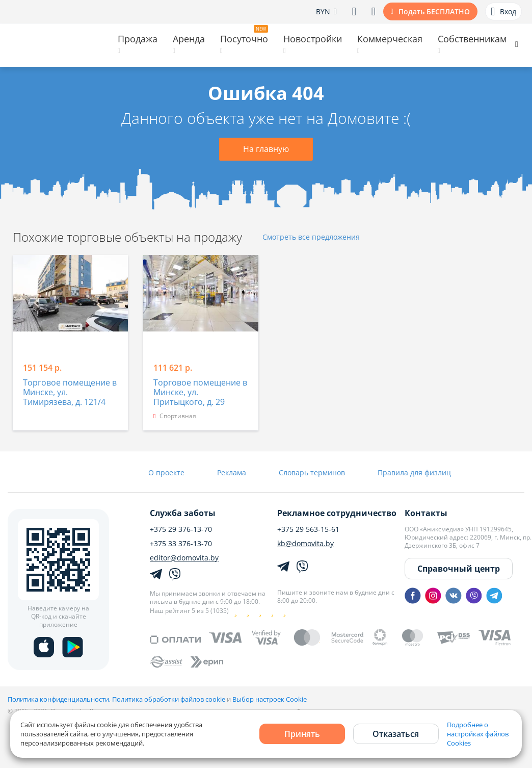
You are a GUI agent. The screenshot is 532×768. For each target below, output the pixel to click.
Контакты (426, 513)
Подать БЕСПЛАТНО (434, 11)
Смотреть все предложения (311, 237)
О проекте (166, 472)
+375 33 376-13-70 (181, 544)
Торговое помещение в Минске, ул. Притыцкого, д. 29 (200, 393)
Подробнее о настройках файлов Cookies (478, 734)
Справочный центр (459, 569)
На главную (266, 149)
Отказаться (396, 734)
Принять (302, 734)
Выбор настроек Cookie (270, 699)
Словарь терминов (312, 472)
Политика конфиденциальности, (60, 699)
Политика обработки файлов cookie (169, 699)
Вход (503, 12)
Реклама (232, 472)
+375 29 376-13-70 (181, 529)
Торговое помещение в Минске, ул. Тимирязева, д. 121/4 (70, 393)
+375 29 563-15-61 (308, 529)
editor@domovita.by (184, 558)
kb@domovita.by (305, 544)
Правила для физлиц (414, 472)
